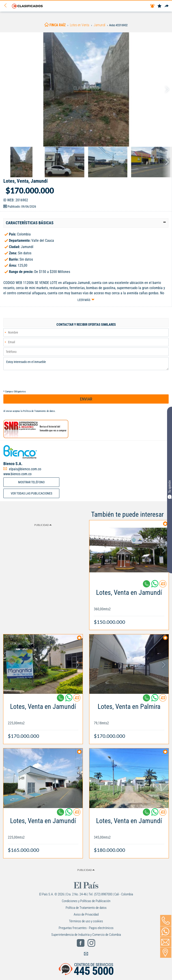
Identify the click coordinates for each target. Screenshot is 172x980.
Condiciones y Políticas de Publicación (86, 901)
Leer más (84, 300)
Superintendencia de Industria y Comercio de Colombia (86, 935)
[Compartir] (167, 6)
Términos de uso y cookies (86, 921)
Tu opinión (170, 490)
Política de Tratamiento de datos (39, 411)
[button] (86, 223)
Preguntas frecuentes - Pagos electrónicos (86, 928)
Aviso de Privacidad (86, 914)
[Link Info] (129, 605)
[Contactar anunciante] (163, 586)
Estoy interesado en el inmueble (86, 364)
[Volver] (7, 6)
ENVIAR (86, 399)
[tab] (86, 223)
